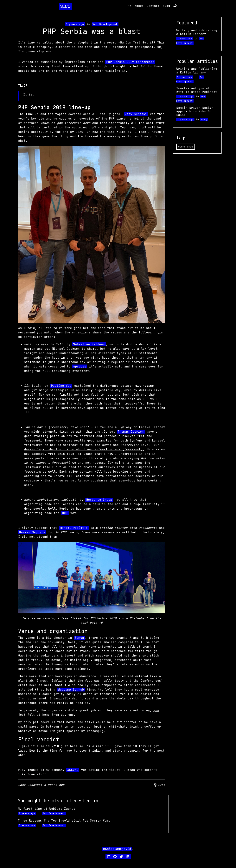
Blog (166, 6)
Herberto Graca (99, 500)
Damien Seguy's (32, 532)
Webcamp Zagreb (71, 690)
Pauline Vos (61, 386)
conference (186, 147)
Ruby (204, 119)
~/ (130, 6)
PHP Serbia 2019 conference (130, 62)
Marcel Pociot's (74, 528)
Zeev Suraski (136, 114)
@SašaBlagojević (117, 849)
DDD (65, 513)
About (139, 6)
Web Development (105, 24)
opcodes (80, 366)
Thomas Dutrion (131, 432)
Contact (153, 6)
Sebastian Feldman (89, 344)
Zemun (79, 638)
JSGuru (73, 770)
